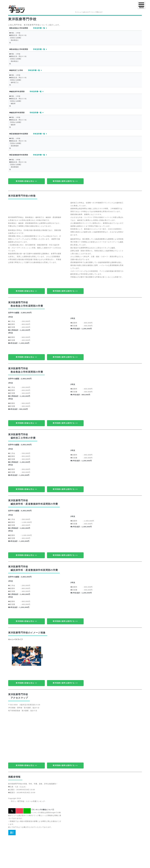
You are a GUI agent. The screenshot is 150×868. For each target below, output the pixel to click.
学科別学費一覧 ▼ (40, 28)
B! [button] (12, 832)
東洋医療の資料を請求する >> (65, 181)
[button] (41, 656)
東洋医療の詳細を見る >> (26, 181)
